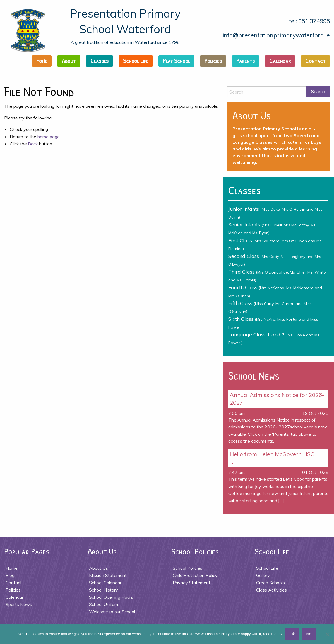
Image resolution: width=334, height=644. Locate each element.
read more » (273, 634)
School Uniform (104, 604)
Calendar (280, 61)
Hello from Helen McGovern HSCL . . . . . (277, 458)
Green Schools (271, 583)
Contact (315, 61)
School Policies (188, 568)
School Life (136, 61)
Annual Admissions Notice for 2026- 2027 (277, 399)
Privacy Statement (192, 583)
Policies (213, 61)
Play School (176, 61)
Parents (246, 61)
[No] (327, 634)
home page (49, 137)
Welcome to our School (112, 612)
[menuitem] (43, 62)
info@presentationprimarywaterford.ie (276, 35)
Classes (99, 61)
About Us (98, 568)
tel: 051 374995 (309, 21)
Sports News (19, 604)
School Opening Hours (111, 597)
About (69, 61)
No (309, 634)
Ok (292, 634)
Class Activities (271, 590)
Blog (10, 575)
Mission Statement (108, 575)
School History (104, 590)
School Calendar (105, 583)
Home (42, 61)
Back (33, 144)
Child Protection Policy (195, 575)
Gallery (263, 575)
